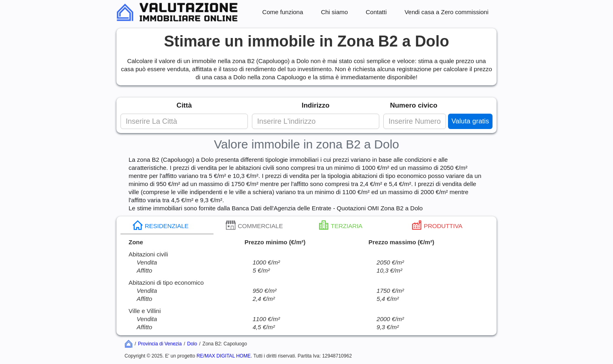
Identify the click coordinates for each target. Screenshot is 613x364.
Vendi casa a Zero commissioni (446, 12)
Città (184, 105)
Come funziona (283, 12)
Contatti (376, 12)
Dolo (192, 344)
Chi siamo (335, 12)
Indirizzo (316, 105)
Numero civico (413, 105)
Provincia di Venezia (160, 344)
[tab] (167, 225)
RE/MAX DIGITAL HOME (224, 356)
